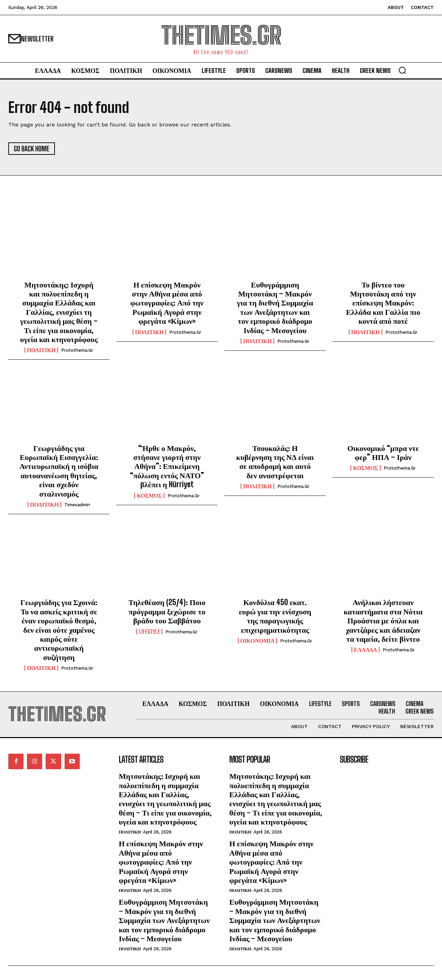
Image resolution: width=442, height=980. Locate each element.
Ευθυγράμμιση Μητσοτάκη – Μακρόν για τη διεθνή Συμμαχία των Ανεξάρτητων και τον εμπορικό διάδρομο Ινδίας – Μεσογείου (275, 307)
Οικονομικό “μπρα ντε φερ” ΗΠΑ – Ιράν (383, 453)
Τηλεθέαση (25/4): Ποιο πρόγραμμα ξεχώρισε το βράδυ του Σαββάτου (167, 611)
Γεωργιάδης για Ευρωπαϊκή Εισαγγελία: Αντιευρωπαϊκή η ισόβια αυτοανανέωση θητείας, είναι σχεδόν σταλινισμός (59, 471)
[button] (402, 70)
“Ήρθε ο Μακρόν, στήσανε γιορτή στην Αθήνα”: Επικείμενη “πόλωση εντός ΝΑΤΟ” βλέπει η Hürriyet (167, 466)
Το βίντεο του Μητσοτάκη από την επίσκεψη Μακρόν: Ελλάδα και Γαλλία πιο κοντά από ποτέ (383, 303)
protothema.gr (77, 350)
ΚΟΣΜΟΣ (149, 496)
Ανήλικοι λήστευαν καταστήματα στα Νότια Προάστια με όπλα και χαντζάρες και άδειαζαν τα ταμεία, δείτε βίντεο (383, 620)
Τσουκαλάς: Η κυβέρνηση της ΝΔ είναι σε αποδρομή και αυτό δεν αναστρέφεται (275, 462)
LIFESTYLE (149, 632)
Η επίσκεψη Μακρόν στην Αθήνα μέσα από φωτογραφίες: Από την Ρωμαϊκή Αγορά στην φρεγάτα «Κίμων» (167, 303)
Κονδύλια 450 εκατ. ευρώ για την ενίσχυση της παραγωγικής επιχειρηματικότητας (275, 616)
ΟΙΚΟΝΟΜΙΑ (258, 641)
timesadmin (77, 505)
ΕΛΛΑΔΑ (366, 650)
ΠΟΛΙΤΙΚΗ (41, 350)
